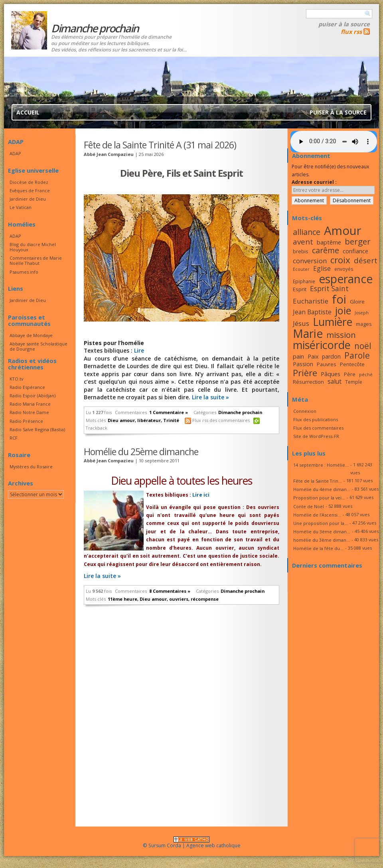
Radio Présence (26, 421)
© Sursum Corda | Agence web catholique (192, 843)
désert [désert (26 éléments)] (366, 260)
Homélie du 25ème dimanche (141, 452)
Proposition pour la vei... (319, 498)
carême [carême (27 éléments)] (326, 250)
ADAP (15, 153)
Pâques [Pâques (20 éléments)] (331, 374)
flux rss (351, 32)
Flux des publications (316, 419)
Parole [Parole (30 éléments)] (357, 355)
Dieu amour (121, 420)
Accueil (28, 112)
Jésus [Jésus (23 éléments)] (301, 323)
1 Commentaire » (169, 412)
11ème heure (122, 599)
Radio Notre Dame (29, 412)
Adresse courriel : (314, 182)
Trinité (171, 420)
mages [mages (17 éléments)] (364, 324)
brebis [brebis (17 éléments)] (301, 251)
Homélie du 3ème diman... (322, 532)
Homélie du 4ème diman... (322, 489)
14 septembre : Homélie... (321, 465)
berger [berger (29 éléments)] (358, 241)
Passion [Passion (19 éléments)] (303, 364)
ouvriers (179, 599)
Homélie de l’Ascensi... (317, 515)
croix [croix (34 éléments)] (340, 260)
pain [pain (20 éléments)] (298, 356)
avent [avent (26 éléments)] (303, 242)
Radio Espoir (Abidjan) (33, 396)
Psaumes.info (24, 272)
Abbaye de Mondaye (31, 335)
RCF (14, 438)
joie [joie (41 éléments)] (343, 310)
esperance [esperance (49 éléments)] (346, 279)
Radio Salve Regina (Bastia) (37, 429)
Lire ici (200, 495)
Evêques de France (30, 190)
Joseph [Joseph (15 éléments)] (362, 313)
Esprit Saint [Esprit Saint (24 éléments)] (329, 288)
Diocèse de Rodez (29, 182)
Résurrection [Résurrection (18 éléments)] (308, 382)
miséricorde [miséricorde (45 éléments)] (322, 345)
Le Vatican (21, 207)
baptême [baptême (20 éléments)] (329, 242)
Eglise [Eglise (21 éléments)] (322, 268)
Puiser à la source (344, 24)
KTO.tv (16, 379)
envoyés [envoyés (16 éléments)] (344, 269)
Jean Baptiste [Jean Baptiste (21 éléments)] (312, 312)
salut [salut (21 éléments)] (335, 381)
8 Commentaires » (170, 591)
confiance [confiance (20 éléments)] (355, 251)
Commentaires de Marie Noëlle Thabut (36, 260)
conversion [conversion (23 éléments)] (310, 261)
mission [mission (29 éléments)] (341, 335)
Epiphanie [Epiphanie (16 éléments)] (304, 281)
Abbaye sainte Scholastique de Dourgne (38, 346)
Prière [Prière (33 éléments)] (305, 373)
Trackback (97, 428)
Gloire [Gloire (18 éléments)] (357, 302)
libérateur (149, 420)
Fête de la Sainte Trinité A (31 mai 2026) (160, 145)
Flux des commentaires (318, 428)
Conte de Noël (309, 506)
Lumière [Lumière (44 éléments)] (333, 322)
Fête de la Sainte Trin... (318, 481)
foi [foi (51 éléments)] (339, 299)
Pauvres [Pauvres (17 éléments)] (327, 364)
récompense (205, 599)
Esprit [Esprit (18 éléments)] (300, 289)
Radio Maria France (30, 404)
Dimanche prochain (240, 412)
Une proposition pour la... (321, 523)
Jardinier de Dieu (28, 199)
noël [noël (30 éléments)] (363, 346)
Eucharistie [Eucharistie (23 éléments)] (311, 301)
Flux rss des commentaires (221, 420)
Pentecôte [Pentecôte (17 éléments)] (352, 364)
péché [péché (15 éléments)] (366, 375)
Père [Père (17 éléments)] (350, 374)
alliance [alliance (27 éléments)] (307, 232)
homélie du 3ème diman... (322, 540)
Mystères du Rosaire (31, 467)
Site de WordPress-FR (316, 436)
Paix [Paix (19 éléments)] (313, 356)
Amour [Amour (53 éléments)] (343, 231)
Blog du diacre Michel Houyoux (33, 247)
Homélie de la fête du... (318, 548)
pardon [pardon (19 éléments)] (331, 356)
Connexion (305, 411)
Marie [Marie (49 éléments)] (308, 333)
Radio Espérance (27, 387)
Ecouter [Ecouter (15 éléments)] (301, 269)
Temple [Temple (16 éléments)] (354, 382)
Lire (139, 350)
